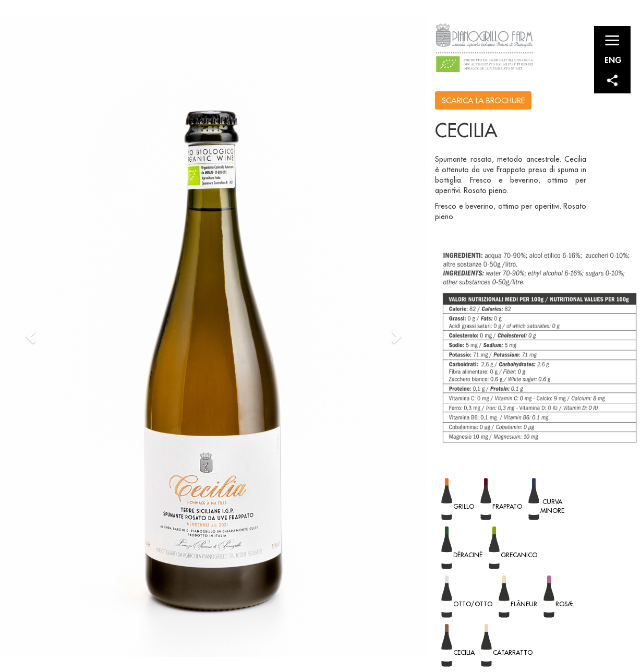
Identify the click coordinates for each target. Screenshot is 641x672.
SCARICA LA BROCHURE (483, 100)
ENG (613, 60)
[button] (32, 336)
